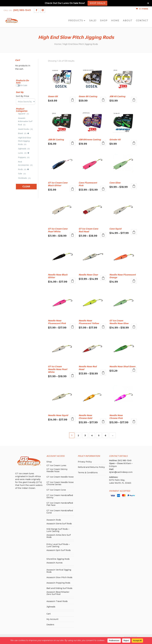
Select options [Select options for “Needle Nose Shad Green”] (134, 370)
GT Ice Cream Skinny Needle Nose (57, 470)
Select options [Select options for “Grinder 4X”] (134, 143)
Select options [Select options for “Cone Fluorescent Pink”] (103, 189)
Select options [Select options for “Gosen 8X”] (73, 100)
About (128, 21)
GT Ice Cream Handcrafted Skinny (60, 496)
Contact (142, 21)
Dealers (50, 625)
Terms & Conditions (88, 473)
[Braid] (17, 133)
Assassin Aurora (54, 563)
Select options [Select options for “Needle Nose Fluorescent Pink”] (73, 327)
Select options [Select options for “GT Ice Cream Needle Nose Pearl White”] (73, 375)
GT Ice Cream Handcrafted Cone (60, 512)
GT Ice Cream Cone (56, 490)
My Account (52, 619)
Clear (26, 187)
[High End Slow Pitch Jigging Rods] (17, 141)
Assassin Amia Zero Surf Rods (59, 536)
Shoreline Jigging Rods (58, 559)
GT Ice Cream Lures (56, 465)
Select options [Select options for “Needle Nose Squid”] (73, 419)
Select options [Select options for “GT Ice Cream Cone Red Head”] (103, 235)
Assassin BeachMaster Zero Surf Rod (58, 593)
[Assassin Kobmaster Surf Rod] (17, 121)
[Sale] (17, 173)
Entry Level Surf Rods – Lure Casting (58, 545)
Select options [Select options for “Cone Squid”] (134, 232)
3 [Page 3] (85, 435)
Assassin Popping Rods (58, 583)
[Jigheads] (17, 148)
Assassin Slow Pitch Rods (59, 577)
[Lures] (17, 153)
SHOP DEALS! (97, 3)
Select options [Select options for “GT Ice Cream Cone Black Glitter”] (73, 189)
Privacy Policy (85, 462)
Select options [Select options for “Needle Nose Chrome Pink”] (134, 421)
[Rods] (17, 169)
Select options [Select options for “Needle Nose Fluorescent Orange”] (134, 281)
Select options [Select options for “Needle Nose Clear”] (103, 278)
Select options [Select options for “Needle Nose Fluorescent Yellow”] (103, 327)
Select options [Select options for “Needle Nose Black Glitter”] (73, 281)
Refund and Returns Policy (91, 467)
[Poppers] (17, 157)
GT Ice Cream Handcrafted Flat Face (60, 504)
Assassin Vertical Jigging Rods (59, 571)
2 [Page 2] (78, 435)
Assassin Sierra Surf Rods (59, 524)
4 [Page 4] (92, 435)
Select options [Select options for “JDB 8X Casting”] (73, 143)
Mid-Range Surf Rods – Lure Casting (58, 530)
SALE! (93, 21)
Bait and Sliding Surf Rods (59, 588)
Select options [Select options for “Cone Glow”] (134, 186)
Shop (104, 21)
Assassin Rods (54, 520)
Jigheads (51, 607)
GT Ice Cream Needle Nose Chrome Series (60, 483)
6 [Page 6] (105, 435)
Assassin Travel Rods (57, 601)
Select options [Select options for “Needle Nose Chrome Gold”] (103, 421)
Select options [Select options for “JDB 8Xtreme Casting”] (103, 143)
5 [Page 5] (99, 435)
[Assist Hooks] (17, 129)
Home (115, 21)
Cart (49, 614)
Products (76, 21)
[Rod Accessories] (17, 163)
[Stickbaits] (17, 178)
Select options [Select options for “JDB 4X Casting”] (134, 100)
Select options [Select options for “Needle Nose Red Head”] (103, 373)
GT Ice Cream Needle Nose (60, 477)
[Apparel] (17, 113)
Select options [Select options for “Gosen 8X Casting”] (103, 100)
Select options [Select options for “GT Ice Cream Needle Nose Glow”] (134, 327)
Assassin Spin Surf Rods (59, 550)
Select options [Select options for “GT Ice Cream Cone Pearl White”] (73, 235)
